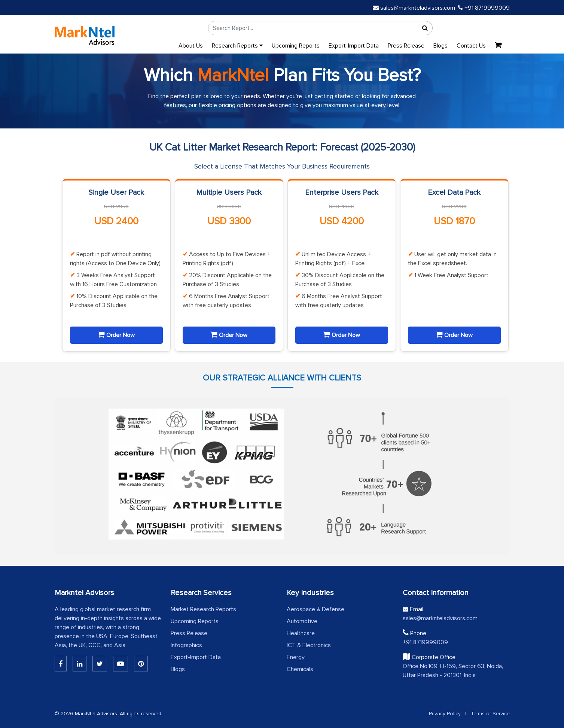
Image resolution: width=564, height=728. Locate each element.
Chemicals (300, 669)
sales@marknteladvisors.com (414, 8)
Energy (296, 657)
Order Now (116, 335)
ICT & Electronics (309, 645)
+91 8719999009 (484, 8)
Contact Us (471, 46)
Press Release (406, 46)
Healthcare (301, 633)
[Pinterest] (141, 664)
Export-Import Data (354, 46)
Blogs (440, 46)
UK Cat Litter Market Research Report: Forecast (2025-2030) (282, 147)
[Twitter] (100, 664)
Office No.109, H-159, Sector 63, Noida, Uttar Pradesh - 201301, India (453, 671)
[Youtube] (121, 664)
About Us (191, 46)
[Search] (425, 28)
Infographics (186, 645)
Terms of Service (490, 714)
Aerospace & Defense (315, 609)
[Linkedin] (61, 664)
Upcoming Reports (296, 46)
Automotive (302, 621)
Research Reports (237, 46)
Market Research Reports (203, 609)
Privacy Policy (445, 714)
